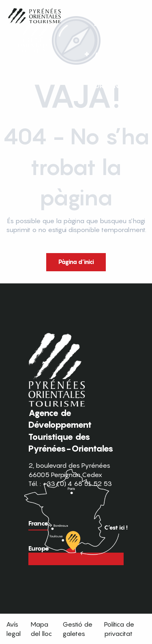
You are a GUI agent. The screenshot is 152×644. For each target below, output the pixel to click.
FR (114, 70)
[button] (131, 70)
